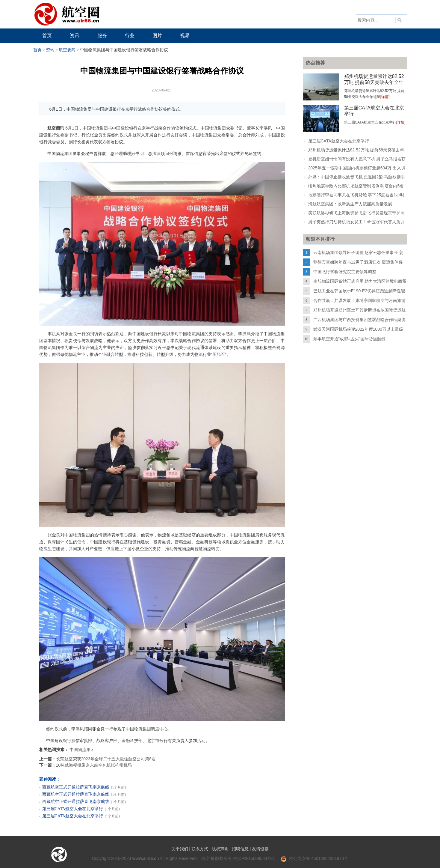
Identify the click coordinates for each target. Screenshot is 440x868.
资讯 (50, 50)
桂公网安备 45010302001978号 (314, 858)
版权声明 (220, 849)
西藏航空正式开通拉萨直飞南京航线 (76, 787)
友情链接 (260, 849)
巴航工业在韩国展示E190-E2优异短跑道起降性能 (359, 291)
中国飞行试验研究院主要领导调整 (345, 272)
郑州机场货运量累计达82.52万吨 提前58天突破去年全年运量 (374, 82)
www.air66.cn (146, 858)
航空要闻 (67, 50)
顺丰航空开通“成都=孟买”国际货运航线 (350, 339)
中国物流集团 (82, 750)
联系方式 (200, 849)
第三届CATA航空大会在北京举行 (73, 809)
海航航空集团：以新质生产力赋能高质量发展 (350, 204)
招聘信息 (240, 849)
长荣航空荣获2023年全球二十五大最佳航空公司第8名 (106, 759)
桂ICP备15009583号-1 (254, 858)
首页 (37, 50)
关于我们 (180, 849)
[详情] (385, 97)
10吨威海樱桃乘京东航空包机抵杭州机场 (94, 765)
